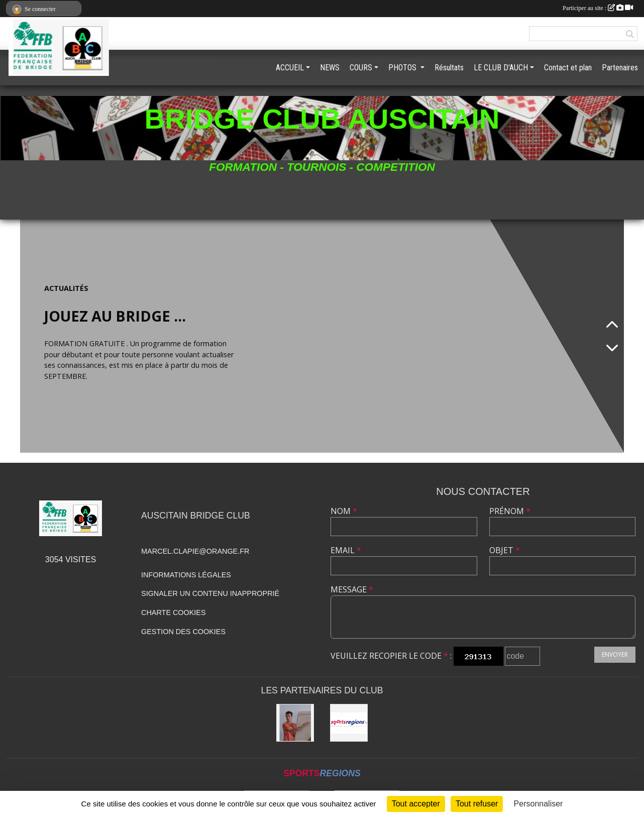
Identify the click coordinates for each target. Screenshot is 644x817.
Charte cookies (173, 612)
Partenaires (620, 68)
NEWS (330, 68)
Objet (505, 550)
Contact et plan (568, 68)
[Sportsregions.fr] (349, 723)
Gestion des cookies (183, 632)
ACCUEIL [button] (290, 68)
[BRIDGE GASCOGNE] (295, 723)
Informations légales (186, 575)
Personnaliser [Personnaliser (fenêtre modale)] (539, 804)
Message (352, 589)
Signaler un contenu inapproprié (210, 593)
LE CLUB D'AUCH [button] (501, 68)
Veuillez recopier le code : (391, 656)
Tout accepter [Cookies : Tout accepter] (416, 804)
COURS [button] (361, 68)
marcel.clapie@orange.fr (195, 551)
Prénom (510, 511)
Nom (344, 511)
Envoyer (615, 654)
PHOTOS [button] (403, 68)
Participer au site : (598, 8)
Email (346, 550)
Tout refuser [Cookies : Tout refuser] (477, 804)
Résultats (449, 68)
